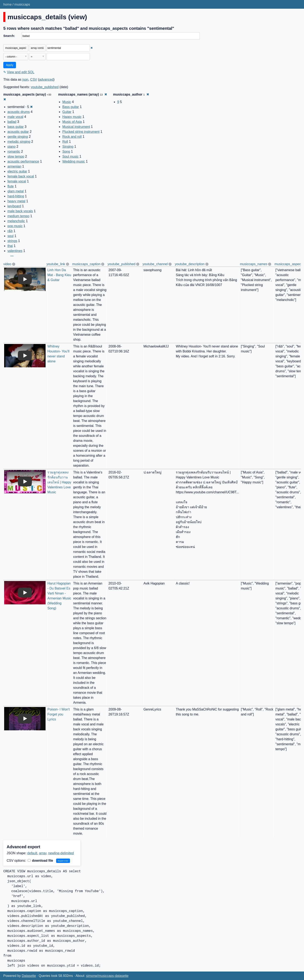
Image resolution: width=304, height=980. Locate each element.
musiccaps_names (254, 264)
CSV (34, 80)
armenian (14, 166)
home (7, 4)
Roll (65, 142)
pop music (15, 226)
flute (11, 186)
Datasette (29, 976)
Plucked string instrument (81, 132)
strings (12, 241)
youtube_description (190, 264)
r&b (10, 231)
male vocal (15, 117)
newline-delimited (61, 853)
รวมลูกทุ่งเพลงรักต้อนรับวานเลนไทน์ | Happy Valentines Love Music (60, 482)
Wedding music (74, 161)
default (32, 853)
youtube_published (45, 87)
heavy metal (16, 201)
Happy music (72, 117)
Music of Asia (72, 122)
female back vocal (21, 176)
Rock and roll (72, 137)
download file (40, 861)
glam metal (16, 191)
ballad (12, 122)
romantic (14, 152)
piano (11, 147)
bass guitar (16, 127)
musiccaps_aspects (289, 264)
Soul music (70, 156)
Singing (68, 147)
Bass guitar (71, 107)
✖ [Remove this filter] (92, 48)
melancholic (16, 221)
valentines (15, 251)
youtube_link (56, 264)
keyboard (14, 206)
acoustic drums (19, 112)
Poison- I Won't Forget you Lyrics (59, 714)
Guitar (67, 112)
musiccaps (22, 4)
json (25, 80)
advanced (46, 80)
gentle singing (18, 137)
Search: (9, 36)
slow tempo (16, 156)
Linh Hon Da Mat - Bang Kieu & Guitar (60, 275)
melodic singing (19, 142)
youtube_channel (155, 264)
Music (67, 102)
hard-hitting (16, 196)
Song (66, 152)
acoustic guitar (18, 132)
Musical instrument (76, 127)
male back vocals (20, 211)
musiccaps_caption (86, 264)
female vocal (17, 181)
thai (10, 246)
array (43, 853)
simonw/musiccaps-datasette (107, 976)
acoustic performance (23, 161)
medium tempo (18, 216)
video (7, 264)
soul (10, 236)
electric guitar (17, 171)
